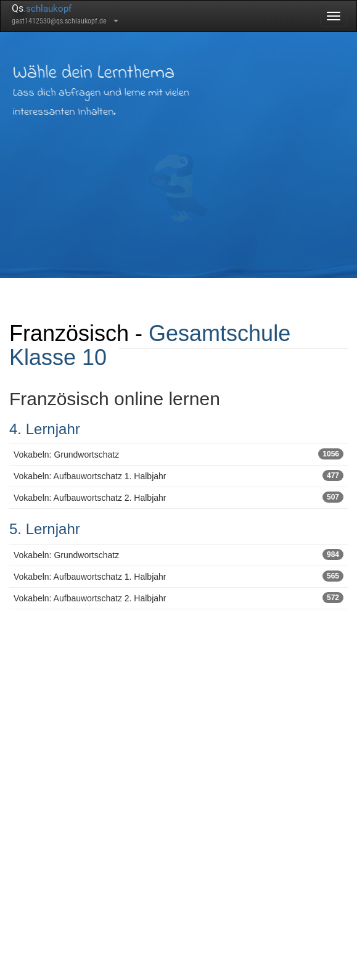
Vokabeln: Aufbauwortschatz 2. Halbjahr (178, 497)
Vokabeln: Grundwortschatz (178, 454)
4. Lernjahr (45, 429)
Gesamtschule (220, 333)
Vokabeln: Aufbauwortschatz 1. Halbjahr (178, 476)
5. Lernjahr (45, 529)
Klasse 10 (58, 357)
